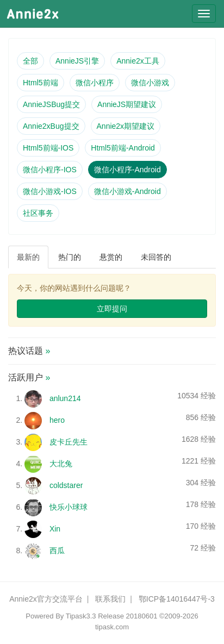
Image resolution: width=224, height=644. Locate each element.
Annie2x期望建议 (126, 126)
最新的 (28, 257)
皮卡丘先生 (69, 442)
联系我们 (110, 599)
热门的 (70, 257)
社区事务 (38, 213)
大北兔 (61, 464)
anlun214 (65, 398)
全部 (30, 61)
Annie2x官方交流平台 (46, 599)
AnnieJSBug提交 (51, 104)
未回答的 (156, 257)
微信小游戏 (150, 83)
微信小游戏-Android (127, 191)
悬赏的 (111, 257)
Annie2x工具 (138, 61)
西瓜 (57, 551)
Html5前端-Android (123, 148)
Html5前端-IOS (48, 148)
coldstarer (66, 485)
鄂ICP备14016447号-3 (177, 599)
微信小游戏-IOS (50, 191)
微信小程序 (95, 83)
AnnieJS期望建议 (127, 104)
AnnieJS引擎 (77, 61)
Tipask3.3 (81, 616)
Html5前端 (41, 83)
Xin (55, 529)
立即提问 (112, 309)
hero (57, 420)
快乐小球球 (69, 507)
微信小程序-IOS (50, 170)
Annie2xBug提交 (51, 126)
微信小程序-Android (127, 170)
